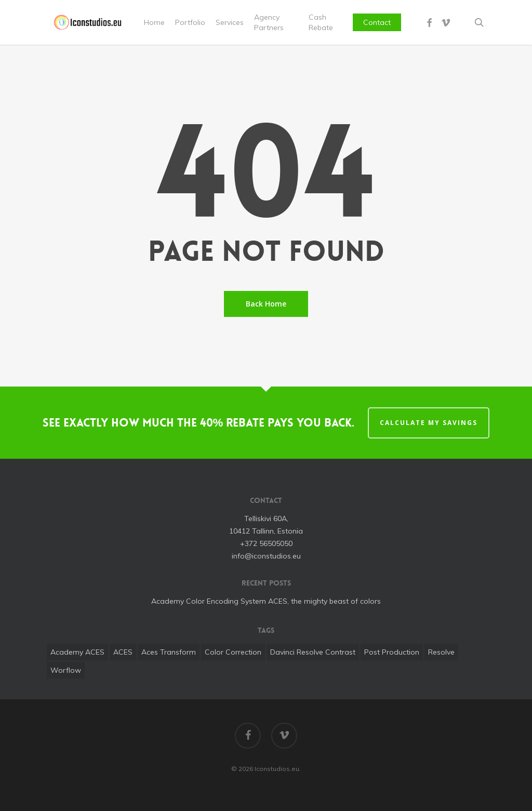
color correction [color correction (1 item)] (233, 652)
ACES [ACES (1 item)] (123, 652)
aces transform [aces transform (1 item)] (169, 652)
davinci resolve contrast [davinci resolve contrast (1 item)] (313, 652)
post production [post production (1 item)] (392, 652)
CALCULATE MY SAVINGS (429, 423)
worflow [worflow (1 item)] (66, 670)
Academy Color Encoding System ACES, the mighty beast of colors (266, 601)
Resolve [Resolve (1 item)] (441, 652)
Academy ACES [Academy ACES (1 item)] (77, 652)
